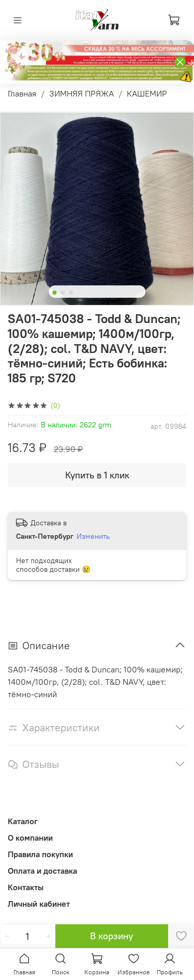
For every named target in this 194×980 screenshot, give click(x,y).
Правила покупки (40, 854)
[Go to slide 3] (71, 293)
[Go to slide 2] (63, 293)
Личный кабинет (39, 904)
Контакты (26, 887)
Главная (22, 93)
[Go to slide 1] (54, 293)
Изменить (93, 536)
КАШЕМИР (147, 93)
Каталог (23, 821)
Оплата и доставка (42, 871)
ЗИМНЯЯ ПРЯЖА (81, 93)
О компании (30, 838)
